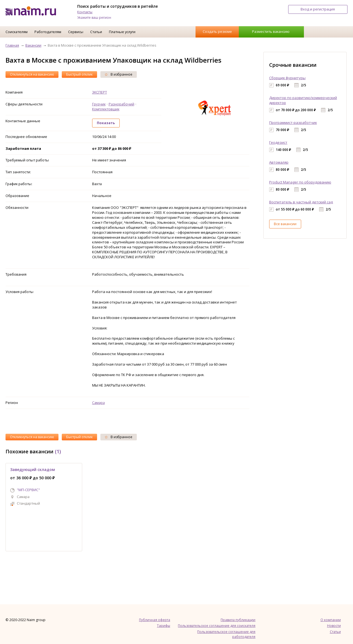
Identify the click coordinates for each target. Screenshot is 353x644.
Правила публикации (238, 620)
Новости (334, 626)
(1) (58, 451)
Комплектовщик (106, 109)
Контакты (85, 12)
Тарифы (164, 626)
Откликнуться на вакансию (32, 74)
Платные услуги (122, 32)
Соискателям (17, 32)
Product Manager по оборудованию (300, 182)
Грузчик (99, 104)
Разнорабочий (121, 104)
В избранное (119, 74)
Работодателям (48, 32)
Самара (98, 403)
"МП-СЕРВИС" (28, 490)
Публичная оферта (155, 620)
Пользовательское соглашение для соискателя (217, 626)
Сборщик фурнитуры (287, 78)
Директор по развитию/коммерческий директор (303, 100)
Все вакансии (285, 224)
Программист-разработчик (293, 123)
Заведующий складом (33, 469)
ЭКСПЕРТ (100, 92)
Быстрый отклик (79, 74)
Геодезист (278, 142)
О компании (331, 620)
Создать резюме (217, 31)
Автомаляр (279, 162)
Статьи (96, 32)
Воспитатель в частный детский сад (301, 202)
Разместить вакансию (271, 31)
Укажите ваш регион (94, 18)
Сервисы (76, 32)
